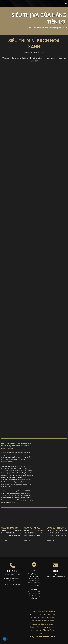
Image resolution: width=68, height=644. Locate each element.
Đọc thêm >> (6, 540)
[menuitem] (53, 4)
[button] (66, 3)
